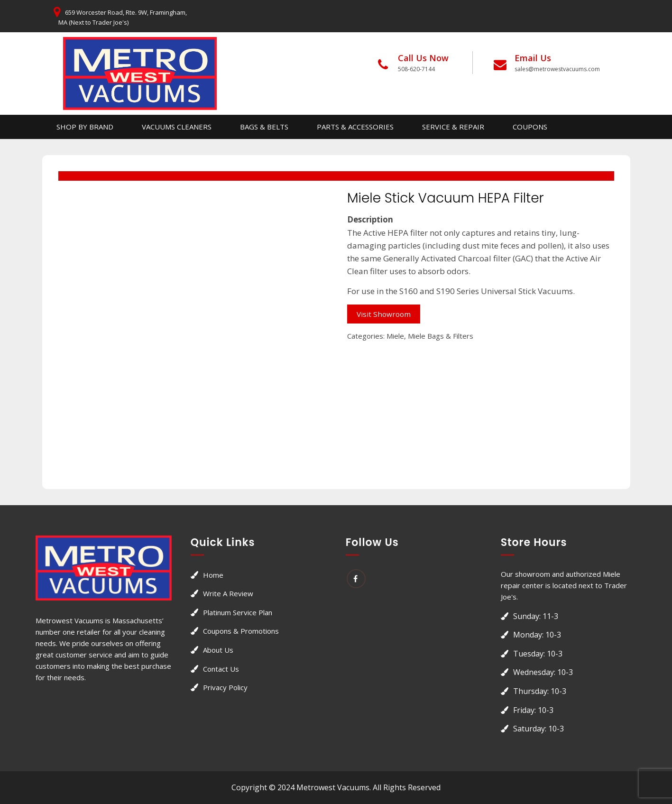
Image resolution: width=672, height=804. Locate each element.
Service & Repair (453, 127)
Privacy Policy (225, 687)
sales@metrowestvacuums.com (557, 69)
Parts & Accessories (355, 127)
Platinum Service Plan (238, 612)
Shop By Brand (85, 127)
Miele (395, 336)
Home (213, 575)
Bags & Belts (264, 127)
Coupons (530, 127)
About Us (218, 650)
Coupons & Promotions (241, 631)
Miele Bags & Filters (441, 336)
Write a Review (228, 593)
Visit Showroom (384, 314)
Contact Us (221, 669)
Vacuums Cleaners (177, 127)
